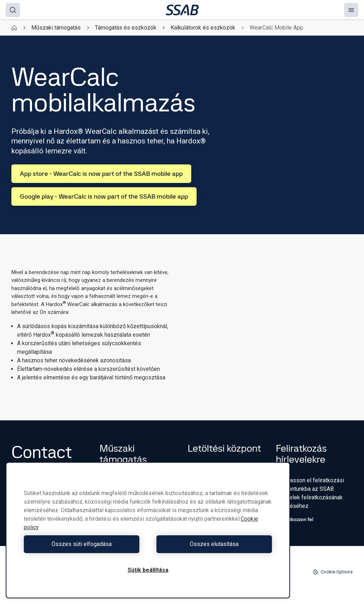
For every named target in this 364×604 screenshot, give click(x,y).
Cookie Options (333, 572)
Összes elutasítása (212, 544)
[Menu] (351, 10)
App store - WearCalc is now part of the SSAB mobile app (101, 174)
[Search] (13, 10)
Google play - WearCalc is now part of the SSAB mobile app (104, 196)
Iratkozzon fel (295, 519)
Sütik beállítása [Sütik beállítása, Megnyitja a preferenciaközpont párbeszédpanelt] (148, 570)
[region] (148, 530)
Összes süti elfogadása (84, 544)
